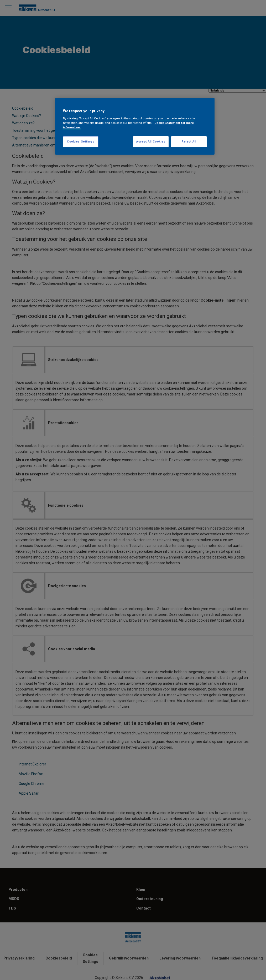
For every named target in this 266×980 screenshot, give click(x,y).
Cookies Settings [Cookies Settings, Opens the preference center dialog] (81, 141)
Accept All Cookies (151, 141)
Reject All (189, 141)
